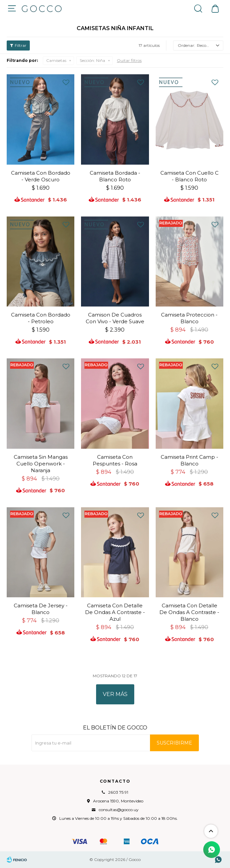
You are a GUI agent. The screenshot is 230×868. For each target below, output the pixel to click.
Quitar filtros (129, 60)
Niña (92, 60)
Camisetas (56, 60)
